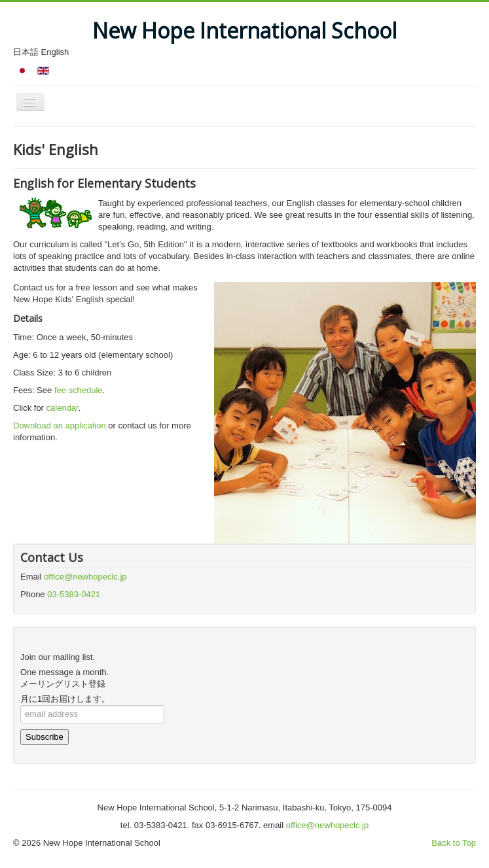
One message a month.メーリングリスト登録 (64, 678)
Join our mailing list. (58, 657)
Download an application (60, 425)
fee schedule (79, 390)
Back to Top (454, 843)
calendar (63, 408)
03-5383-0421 (74, 594)
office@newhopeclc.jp (85, 577)
